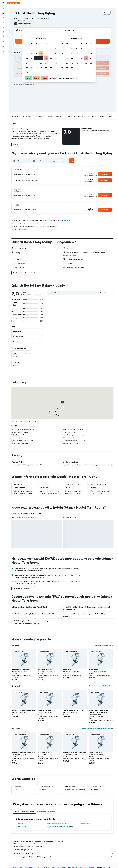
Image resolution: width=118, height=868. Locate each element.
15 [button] (51, 58)
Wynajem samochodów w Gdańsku (58, 824)
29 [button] (51, 68)
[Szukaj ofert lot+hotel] (3, 22)
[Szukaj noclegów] (3, 13)
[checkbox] (21, 355)
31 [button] (27, 73)
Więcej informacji (64, 220)
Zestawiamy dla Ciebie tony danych (63, 853)
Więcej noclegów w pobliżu (104, 645)
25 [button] (32, 68)
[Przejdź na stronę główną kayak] (13, 3)
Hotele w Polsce (41, 867)
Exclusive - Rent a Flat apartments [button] (23, 710)
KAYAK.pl (14, 867)
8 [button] (51, 54)
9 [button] (56, 54)
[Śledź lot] (3, 32)
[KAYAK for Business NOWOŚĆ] (3, 36)
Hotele (20, 867)
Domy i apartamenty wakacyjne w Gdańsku (61, 826)
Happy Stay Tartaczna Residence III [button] (75, 753)
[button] (3, 3)
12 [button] (36, 58)
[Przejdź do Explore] (3, 27)
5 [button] (36, 54)
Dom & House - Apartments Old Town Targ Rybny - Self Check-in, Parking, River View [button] (100, 712)
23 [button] (56, 63)
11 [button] (32, 58)
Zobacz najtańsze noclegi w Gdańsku (101, 686)
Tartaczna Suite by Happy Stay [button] (73, 710)
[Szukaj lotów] (3, 9)
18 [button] (32, 63)
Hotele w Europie (29, 867)
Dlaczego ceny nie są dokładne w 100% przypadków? (63, 857)
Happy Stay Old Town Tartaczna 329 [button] (24, 753)
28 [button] (46, 68)
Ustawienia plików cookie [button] (19, 229)
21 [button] (46, 63)
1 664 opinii (27, 24)
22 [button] (51, 63)
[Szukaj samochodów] (3, 18)
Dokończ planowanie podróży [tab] (24, 811)
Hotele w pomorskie (53, 867)
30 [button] (56, 68)
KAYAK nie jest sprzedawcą (63, 850)
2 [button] (56, 49)
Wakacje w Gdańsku (85, 824)
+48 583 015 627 (20, 21)
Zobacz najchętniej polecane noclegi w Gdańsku (98, 729)
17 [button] (27, 63)
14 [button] (46, 58)
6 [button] (41, 54)
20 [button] (41, 63)
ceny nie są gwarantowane (50, 844)
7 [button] (46, 54)
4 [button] (32, 54)
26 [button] (36, 68)
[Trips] (3, 42)
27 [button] (41, 68)
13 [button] (41, 58)
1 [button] (51, 49)
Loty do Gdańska (21, 824)
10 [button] (27, 58)
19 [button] (36, 63)
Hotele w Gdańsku (22, 826)
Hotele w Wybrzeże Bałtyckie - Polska (71, 867)
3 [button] (27, 54)
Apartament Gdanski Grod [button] (21, 670)
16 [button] (56, 58)
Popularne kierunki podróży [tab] (46, 811)
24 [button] (27, 68)
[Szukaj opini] (74, 293)
